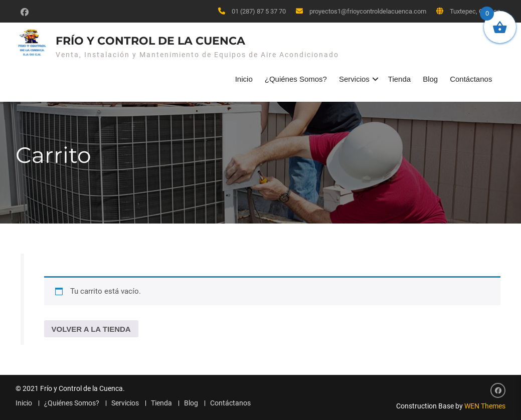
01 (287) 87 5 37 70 (259, 11)
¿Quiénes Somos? (296, 79)
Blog (430, 79)
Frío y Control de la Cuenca (150, 41)
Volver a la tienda (91, 329)
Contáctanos (471, 79)
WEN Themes (485, 406)
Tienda (399, 79)
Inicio (244, 79)
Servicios (354, 79)
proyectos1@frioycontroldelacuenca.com (368, 11)
